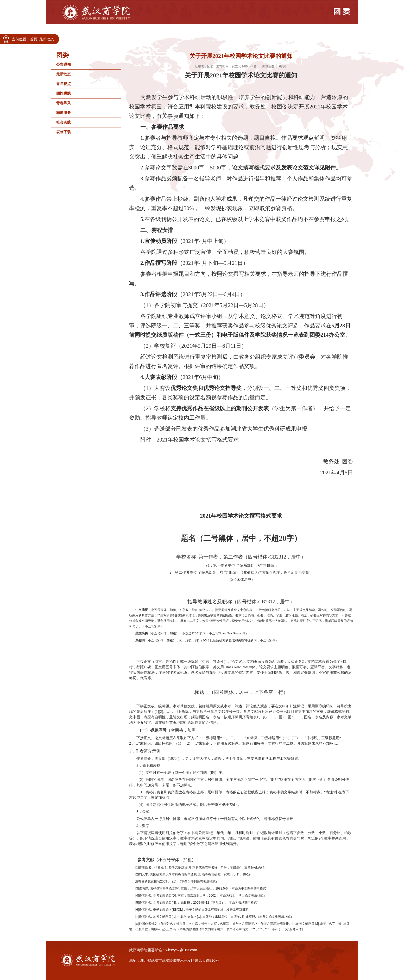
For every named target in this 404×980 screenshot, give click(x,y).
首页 (34, 39)
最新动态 (47, 39)
